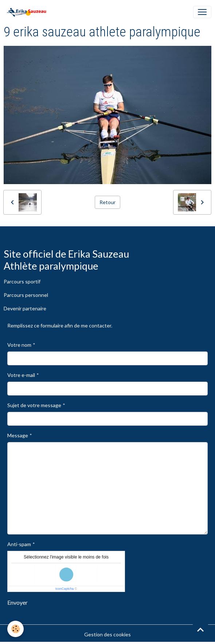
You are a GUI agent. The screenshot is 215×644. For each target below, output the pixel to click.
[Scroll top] (200, 629)
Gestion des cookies (107, 634)
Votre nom (19, 345)
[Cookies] (15, 629)
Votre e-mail (21, 375)
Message (18, 435)
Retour (107, 202)
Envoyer (17, 602)
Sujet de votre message (34, 405)
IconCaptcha (65, 589)
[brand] (28, 12)
